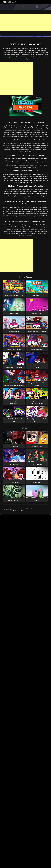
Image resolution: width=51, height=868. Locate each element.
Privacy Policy (25, 509)
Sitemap (23, 511)
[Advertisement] (25, 22)
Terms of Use (35, 509)
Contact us (16, 511)
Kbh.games (16, 509)
